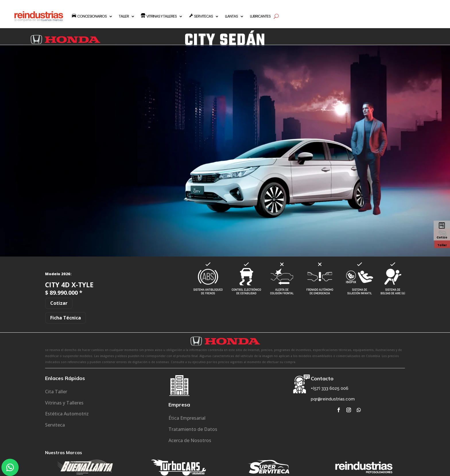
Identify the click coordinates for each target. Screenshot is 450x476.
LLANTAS (231, 16)
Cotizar (59, 303)
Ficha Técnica (66, 318)
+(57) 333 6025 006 (330, 388)
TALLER (124, 16)
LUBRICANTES (260, 16)
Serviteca (55, 425)
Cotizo (442, 237)
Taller (442, 245)
